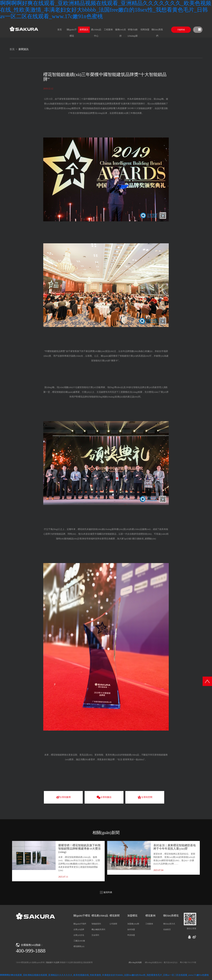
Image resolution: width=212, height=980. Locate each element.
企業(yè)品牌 (79, 929)
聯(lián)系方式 (169, 924)
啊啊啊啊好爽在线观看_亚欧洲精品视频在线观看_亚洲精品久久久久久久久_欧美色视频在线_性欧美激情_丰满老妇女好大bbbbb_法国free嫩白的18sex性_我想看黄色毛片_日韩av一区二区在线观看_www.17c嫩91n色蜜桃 (106, 10)
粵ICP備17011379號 (188, 962)
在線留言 (167, 929)
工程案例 (108, 30)
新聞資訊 (84, 30)
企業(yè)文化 (79, 935)
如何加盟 (131, 929)
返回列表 (106, 892)
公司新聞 (113, 924)
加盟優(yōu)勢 (133, 924)
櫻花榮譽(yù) (79, 946)
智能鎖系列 (96, 924)
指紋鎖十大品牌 (53, 962)
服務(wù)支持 (120, 31)
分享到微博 (63, 797)
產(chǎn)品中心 (96, 31)
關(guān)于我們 (80, 924)
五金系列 (95, 935)
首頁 (60, 30)
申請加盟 (131, 935)
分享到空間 (145, 797)
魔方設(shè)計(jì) (171, 962)
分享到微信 (104, 797)
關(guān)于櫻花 (72, 31)
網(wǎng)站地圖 (135, 962)
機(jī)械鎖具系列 (98, 929)
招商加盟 (145, 30)
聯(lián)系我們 (157, 31)
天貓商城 (181, 30)
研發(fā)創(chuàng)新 (133, 31)
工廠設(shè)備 (79, 941)
